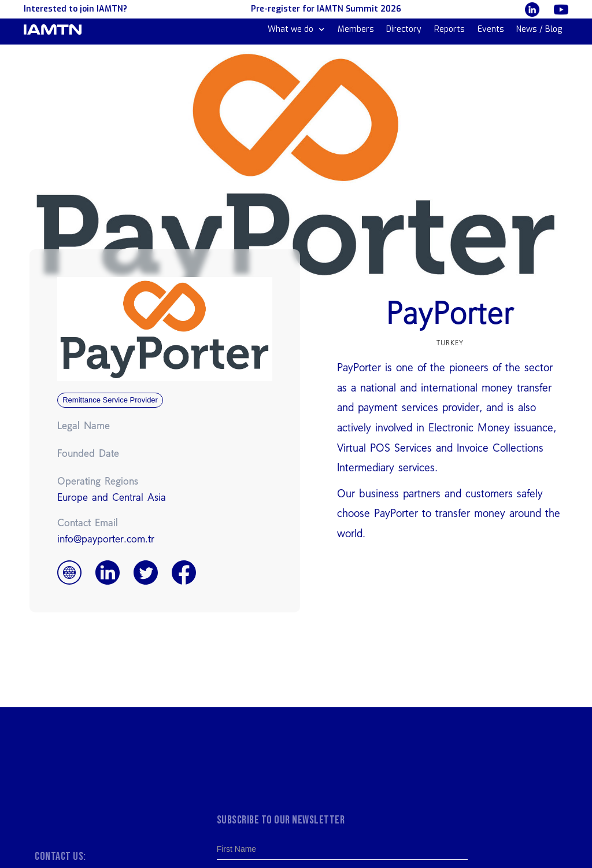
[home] (53, 29)
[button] (296, 29)
